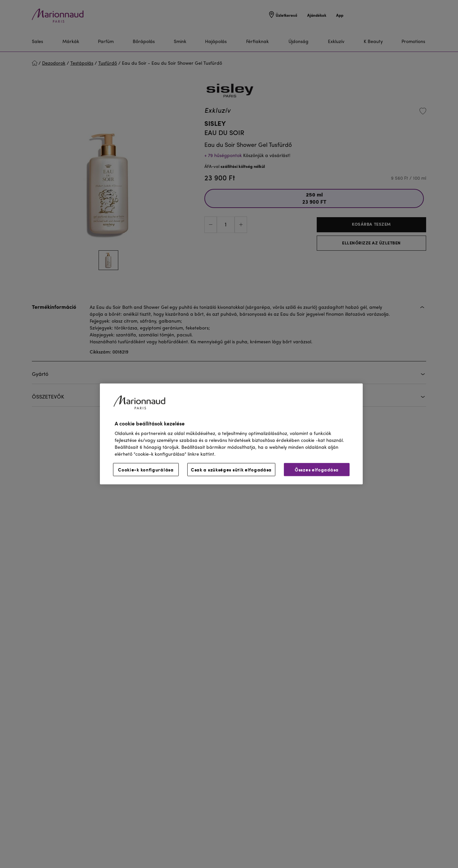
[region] (231, 434)
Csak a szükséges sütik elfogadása (231, 470)
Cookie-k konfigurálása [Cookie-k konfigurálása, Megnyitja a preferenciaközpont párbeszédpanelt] (146, 470)
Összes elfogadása (317, 470)
